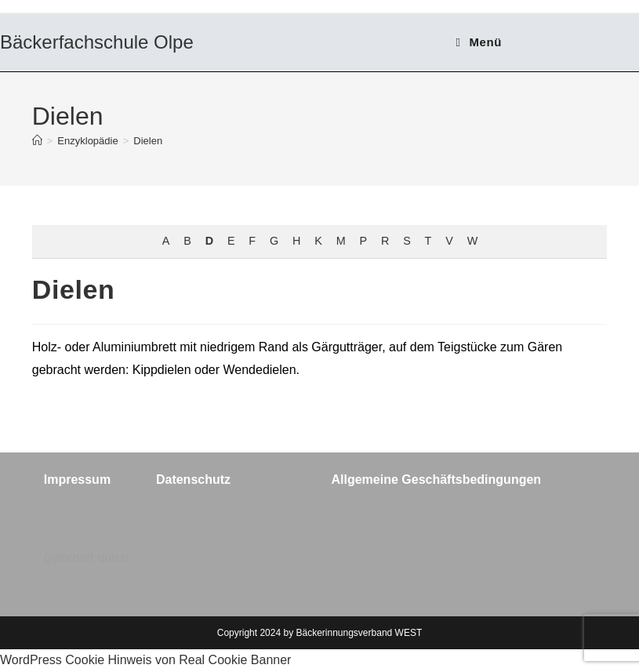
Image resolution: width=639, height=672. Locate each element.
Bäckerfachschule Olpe (97, 42)
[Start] (37, 141)
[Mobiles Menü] (479, 42)
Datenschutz (193, 479)
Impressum (77, 479)
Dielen (148, 141)
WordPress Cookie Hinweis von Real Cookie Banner (145, 660)
